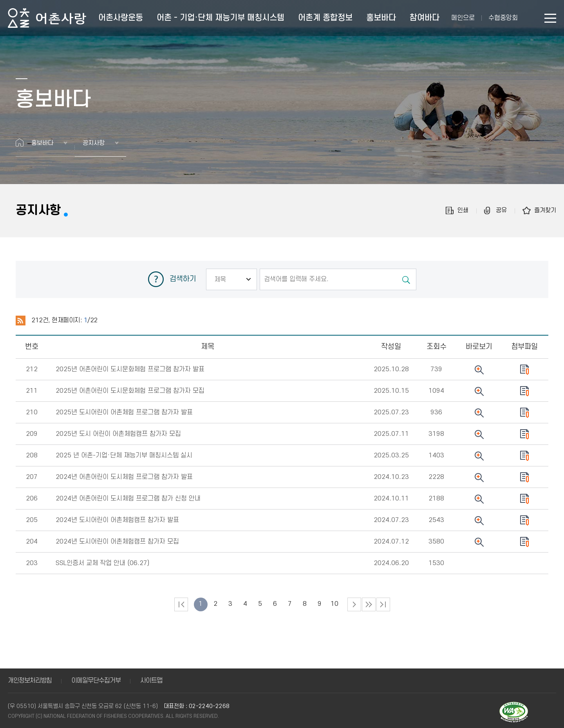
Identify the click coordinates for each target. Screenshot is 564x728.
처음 (181, 604)
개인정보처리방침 (30, 681)
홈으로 (20, 143)
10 (334, 604)
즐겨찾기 (545, 210)
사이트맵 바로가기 (550, 18)
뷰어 (479, 370)
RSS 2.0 (21, 321)
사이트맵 (151, 681)
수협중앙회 (503, 18)
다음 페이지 (354, 604)
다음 (369, 604)
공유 (501, 210)
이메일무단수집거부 (96, 681)
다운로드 (524, 370)
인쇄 (463, 210)
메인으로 (463, 18)
